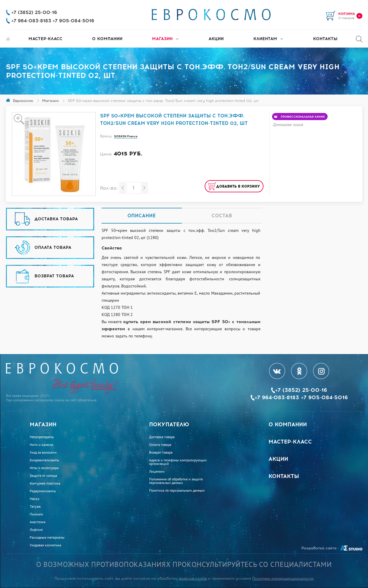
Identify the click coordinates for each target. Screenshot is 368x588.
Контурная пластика (45, 483)
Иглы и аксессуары (44, 468)
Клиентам (268, 39)
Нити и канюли (42, 445)
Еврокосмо (23, 101)
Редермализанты (43, 491)
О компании (107, 39)
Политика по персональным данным (177, 490)
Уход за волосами (43, 452)
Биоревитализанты (44, 460)
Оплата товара (160, 445)
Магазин (165, 39)
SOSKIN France (126, 136)
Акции (216, 39)
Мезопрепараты (42, 437)
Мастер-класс (45, 39)
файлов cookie (193, 578)
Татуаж (35, 507)
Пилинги (36, 514)
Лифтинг (36, 530)
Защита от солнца (43, 476)
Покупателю (169, 425)
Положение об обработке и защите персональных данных (176, 481)
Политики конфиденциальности (283, 578)
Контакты (325, 39)
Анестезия (38, 522)
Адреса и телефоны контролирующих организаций (178, 462)
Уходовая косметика (45, 545)
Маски (35, 499)
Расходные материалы (47, 537)
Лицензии (157, 471)
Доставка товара (162, 437)
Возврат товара (161, 452)
